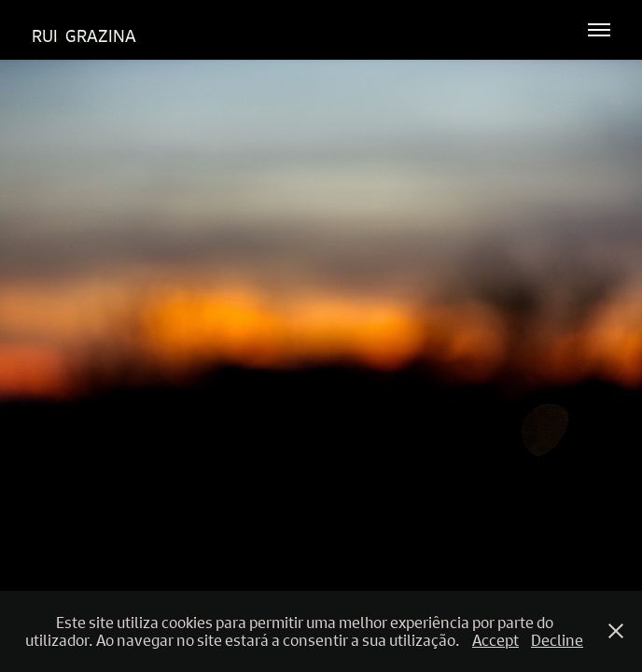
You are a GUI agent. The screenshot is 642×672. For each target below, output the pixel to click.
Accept (495, 640)
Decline (557, 640)
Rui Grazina (84, 36)
